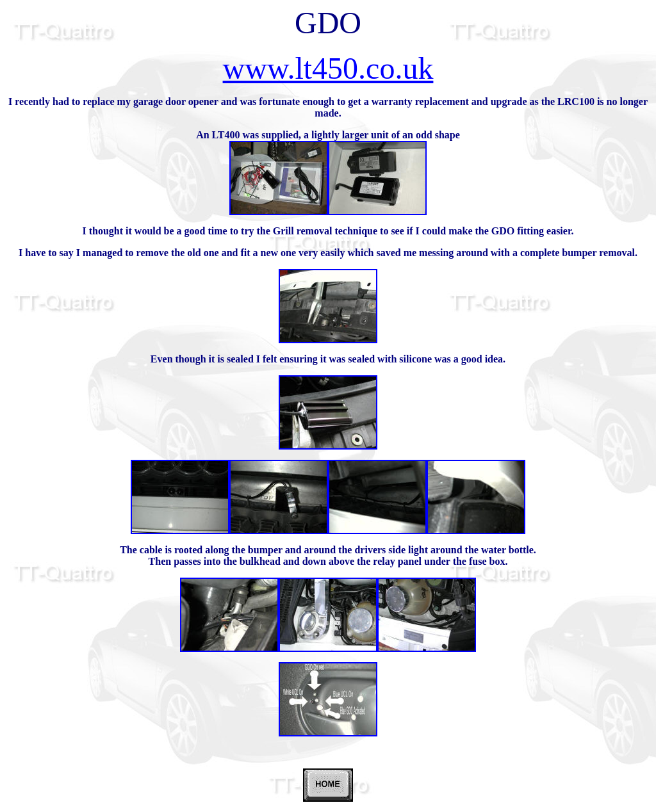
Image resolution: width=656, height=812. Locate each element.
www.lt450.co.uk (328, 68)
